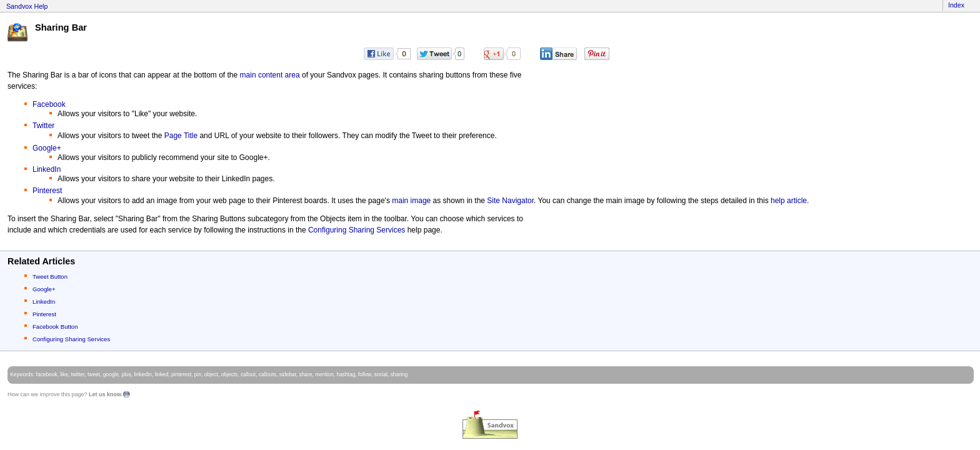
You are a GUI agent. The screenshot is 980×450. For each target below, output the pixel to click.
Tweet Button (50, 277)
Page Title (181, 136)
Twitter (43, 126)
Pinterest (47, 191)
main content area (270, 75)
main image (411, 201)
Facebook (49, 104)
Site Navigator (510, 201)
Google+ (47, 148)
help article (789, 201)
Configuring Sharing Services (357, 230)
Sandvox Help (27, 6)
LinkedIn (47, 169)
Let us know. (106, 394)
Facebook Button (55, 327)
